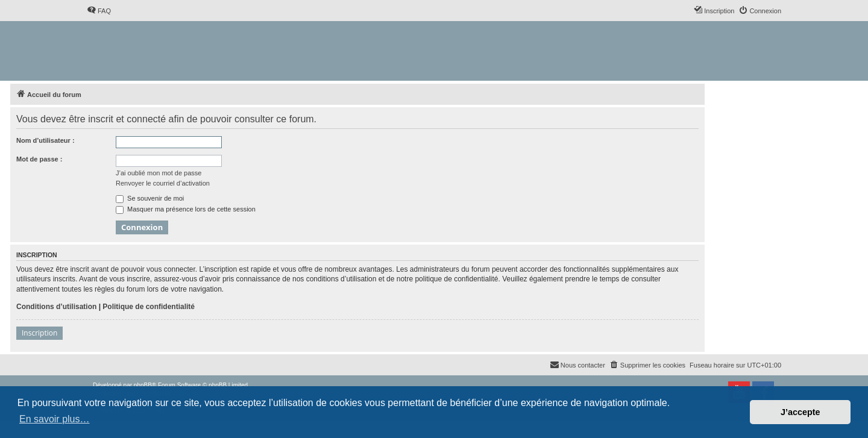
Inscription (39, 333)
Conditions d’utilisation (56, 307)
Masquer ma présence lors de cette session (186, 209)
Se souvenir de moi (150, 198)
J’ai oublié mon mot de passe (159, 173)
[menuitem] (99, 11)
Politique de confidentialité (149, 307)
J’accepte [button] (800, 412)
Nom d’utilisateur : (46, 140)
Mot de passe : (39, 159)
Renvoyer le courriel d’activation (163, 183)
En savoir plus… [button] (55, 419)
